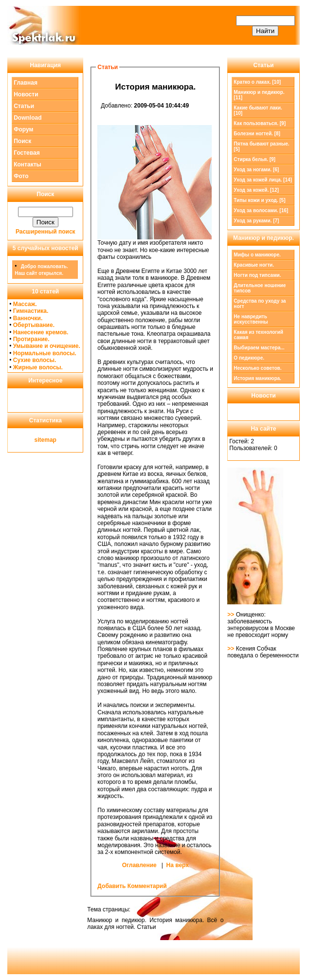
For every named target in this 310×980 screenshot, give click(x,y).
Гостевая (27, 153)
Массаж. (25, 304)
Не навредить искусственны (251, 319)
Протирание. (31, 339)
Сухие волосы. (35, 360)
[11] (259, 95)
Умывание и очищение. (47, 346)
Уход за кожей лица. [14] (263, 180)
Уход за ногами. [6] (256, 170)
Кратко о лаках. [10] (257, 82)
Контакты (27, 164)
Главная (26, 83)
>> (231, 615)
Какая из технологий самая (258, 335)
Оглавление (139, 865)
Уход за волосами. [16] (261, 210)
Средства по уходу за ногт (260, 304)
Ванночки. (28, 318)
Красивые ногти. (254, 265)
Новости (26, 94)
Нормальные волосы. (45, 353)
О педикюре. (249, 358)
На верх (178, 865)
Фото (21, 176)
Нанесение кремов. (41, 332)
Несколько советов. (257, 368)
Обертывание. (34, 325)
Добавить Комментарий (132, 886)
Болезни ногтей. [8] (257, 134)
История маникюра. (257, 378)
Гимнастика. (31, 311)
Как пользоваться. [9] (260, 123)
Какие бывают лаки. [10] (258, 110)
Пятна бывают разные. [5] (261, 146)
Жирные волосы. (38, 367)
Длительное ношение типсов (260, 288)
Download (27, 118)
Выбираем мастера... (259, 348)
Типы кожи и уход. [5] (259, 200)
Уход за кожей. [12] (256, 190)
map (50, 440)
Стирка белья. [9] (255, 159)
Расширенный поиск (46, 232)
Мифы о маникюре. (257, 255)
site (40, 440)
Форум (23, 129)
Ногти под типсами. (257, 275)
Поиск (22, 141)
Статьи (24, 106)
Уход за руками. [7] (256, 221)
